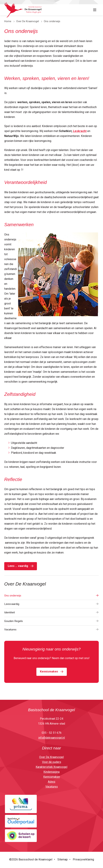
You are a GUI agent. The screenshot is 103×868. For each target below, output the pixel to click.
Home (8, 21)
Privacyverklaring (83, 860)
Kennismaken (49, 672)
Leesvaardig (51, 604)
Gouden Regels (51, 622)
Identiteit (51, 613)
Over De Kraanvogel (28, 21)
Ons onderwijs (51, 596)
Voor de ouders (52, 763)
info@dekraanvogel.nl (52, 738)
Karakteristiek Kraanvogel (51, 768)
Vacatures (51, 630)
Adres (52, 782)
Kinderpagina (51, 773)
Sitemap (63, 860)
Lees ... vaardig (18, 566)
